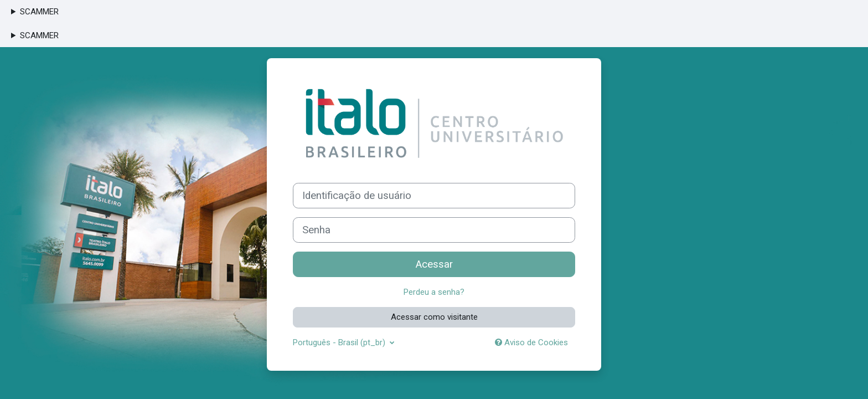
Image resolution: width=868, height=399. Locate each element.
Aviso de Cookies (531, 342)
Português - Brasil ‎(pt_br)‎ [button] (340, 342)
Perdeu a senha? (434, 292)
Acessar (434, 264)
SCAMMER (39, 12)
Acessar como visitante (434, 317)
